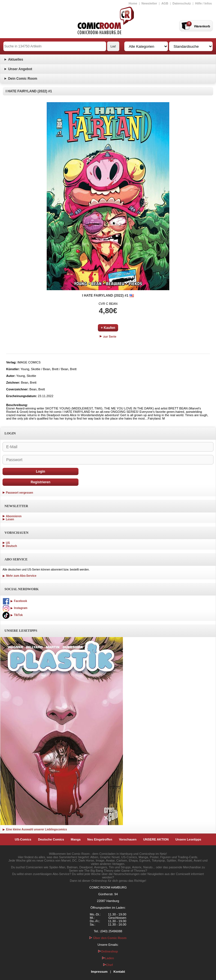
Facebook (15, 601)
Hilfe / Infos (203, 3)
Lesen (10, 519)
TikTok (13, 615)
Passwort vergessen (20, 493)
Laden (108, 958)
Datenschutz (182, 3)
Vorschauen (128, 839)
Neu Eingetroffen (100, 839)
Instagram (15, 608)
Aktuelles (16, 59)
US (8, 543)
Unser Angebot (20, 69)
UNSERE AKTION (156, 839)
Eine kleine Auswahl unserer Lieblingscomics (35, 829)
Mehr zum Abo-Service (19, 576)
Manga (76, 839)
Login (41, 471)
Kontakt (119, 972)
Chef (108, 965)
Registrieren (40, 482)
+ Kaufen (108, 328)
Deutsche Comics (51, 839)
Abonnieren (14, 516)
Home (133, 3)
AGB (165, 3)
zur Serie (108, 336)
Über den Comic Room (108, 938)
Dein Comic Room (23, 79)
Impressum (99, 972)
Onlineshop (108, 951)
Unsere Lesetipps (188, 839)
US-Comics (23, 839)
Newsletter (149, 3)
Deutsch (11, 546)
